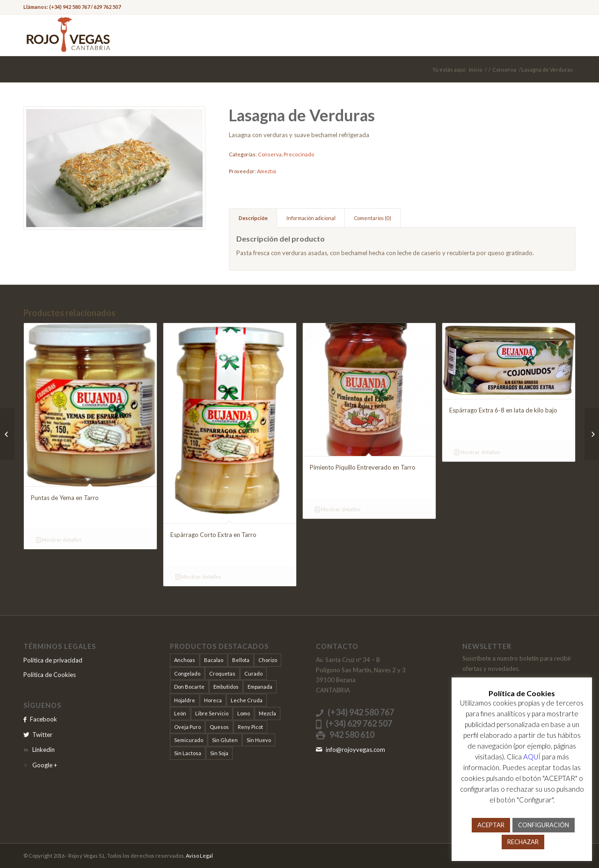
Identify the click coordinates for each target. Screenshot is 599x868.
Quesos (219, 727)
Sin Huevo (259, 740)
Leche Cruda (247, 700)
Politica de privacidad (53, 660)
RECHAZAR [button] (523, 842)
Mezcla (267, 713)
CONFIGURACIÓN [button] (544, 825)
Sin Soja (219, 753)
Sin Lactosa (188, 753)
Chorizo (268, 660)
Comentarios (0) (373, 218)
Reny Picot (250, 727)
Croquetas (222, 673)
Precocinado (299, 154)
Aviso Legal (199, 856)
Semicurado (189, 740)
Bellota (241, 660)
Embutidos (226, 687)
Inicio (475, 70)
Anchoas (185, 660)
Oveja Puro (187, 727)
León (180, 713)
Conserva (504, 70)
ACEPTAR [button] (491, 825)
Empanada (260, 687)
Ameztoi (267, 171)
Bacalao (214, 660)
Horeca (213, 700)
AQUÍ (532, 757)
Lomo (244, 713)
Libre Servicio (212, 713)
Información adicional (311, 218)
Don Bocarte (189, 687)
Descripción (253, 218)
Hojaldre (185, 700)
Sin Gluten (225, 740)
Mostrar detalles (59, 540)
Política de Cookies (50, 675)
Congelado (187, 673)
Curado (253, 673)
